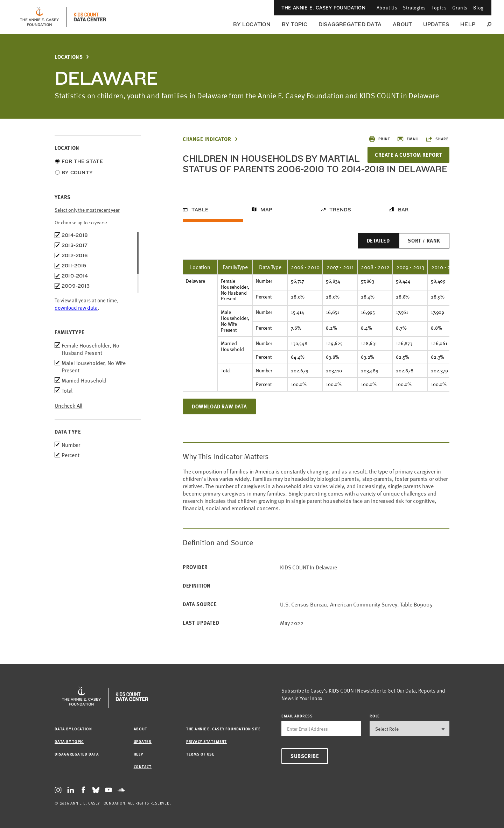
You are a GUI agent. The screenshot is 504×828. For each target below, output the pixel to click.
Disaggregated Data (350, 24)
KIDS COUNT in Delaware (308, 578)
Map (267, 220)
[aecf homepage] (39, 17)
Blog (478, 8)
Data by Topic (69, 741)
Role (375, 716)
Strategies (414, 8)
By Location (252, 24)
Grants (460, 8)
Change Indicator (207, 139)
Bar (403, 220)
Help (468, 24)
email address (297, 716)
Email (408, 139)
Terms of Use (200, 754)
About (402, 24)
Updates (436, 24)
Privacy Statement (206, 741)
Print (379, 139)
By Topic (295, 24)
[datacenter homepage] (90, 17)
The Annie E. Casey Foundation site (223, 729)
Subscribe (305, 756)
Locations (69, 57)
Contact (143, 767)
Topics (439, 8)
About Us (387, 8)
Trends (340, 220)
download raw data (76, 307)
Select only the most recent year (87, 210)
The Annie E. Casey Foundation (323, 8)
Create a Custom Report (407, 155)
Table (200, 220)
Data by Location (73, 729)
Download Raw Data (219, 417)
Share (437, 139)
